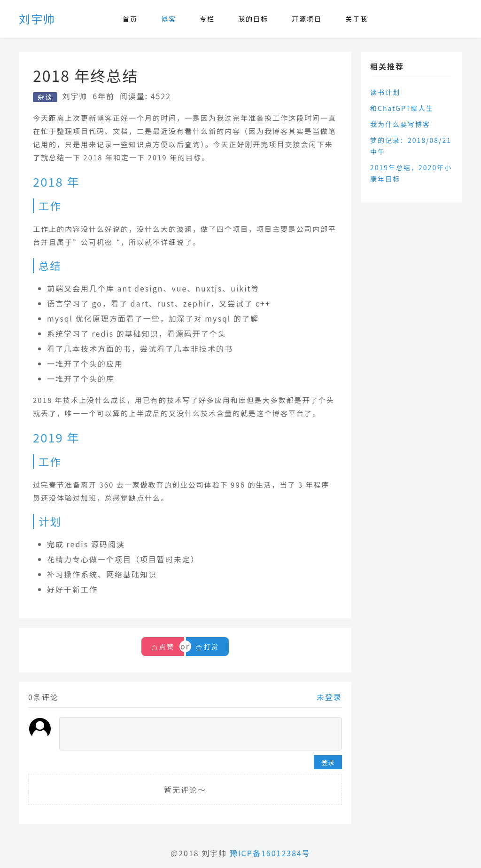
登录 (328, 762)
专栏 (207, 19)
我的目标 (253, 19)
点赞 (167, 647)
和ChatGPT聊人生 (402, 108)
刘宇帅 (37, 19)
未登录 (329, 697)
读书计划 (385, 92)
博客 (169, 19)
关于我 (357, 19)
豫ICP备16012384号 (270, 853)
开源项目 (307, 19)
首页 (130, 19)
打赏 (207, 647)
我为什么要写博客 (400, 124)
